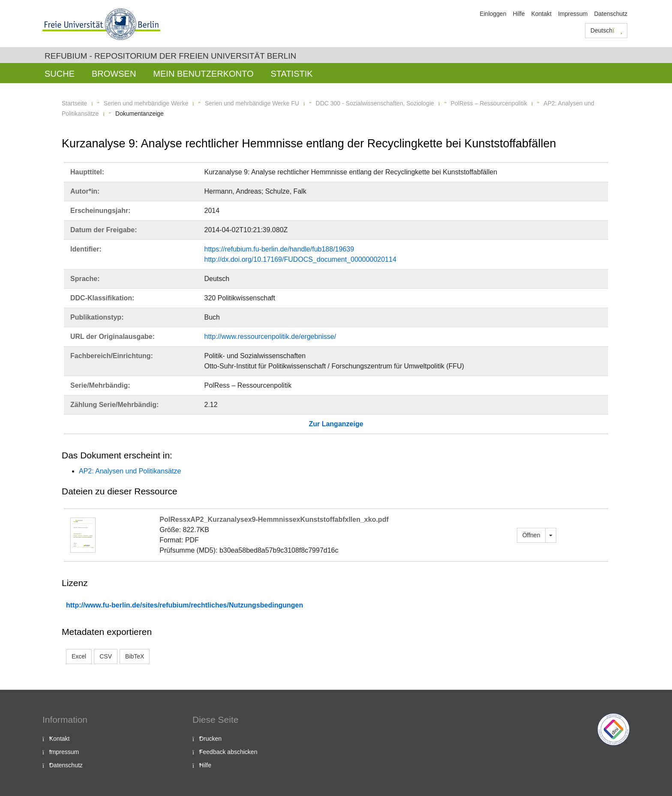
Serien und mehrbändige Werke (146, 103)
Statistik (291, 74)
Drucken (210, 739)
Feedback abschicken (228, 752)
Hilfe (519, 14)
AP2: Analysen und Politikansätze (130, 471)
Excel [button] (79, 656)
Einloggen (493, 14)
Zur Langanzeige (336, 424)
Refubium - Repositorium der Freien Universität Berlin (170, 56)
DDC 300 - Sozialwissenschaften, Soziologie (375, 103)
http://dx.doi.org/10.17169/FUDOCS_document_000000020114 (300, 259)
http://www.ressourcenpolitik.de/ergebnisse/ (270, 337)
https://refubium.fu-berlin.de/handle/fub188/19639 (279, 249)
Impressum (573, 14)
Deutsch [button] (606, 30)
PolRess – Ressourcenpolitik (489, 103)
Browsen (114, 74)
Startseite (74, 103)
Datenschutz (611, 14)
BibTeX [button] (135, 656)
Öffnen (531, 535)
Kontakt (541, 14)
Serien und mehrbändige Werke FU (252, 103)
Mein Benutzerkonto (203, 74)
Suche (60, 74)
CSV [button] (106, 656)
